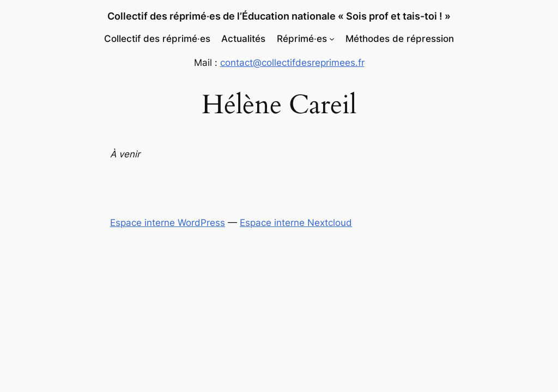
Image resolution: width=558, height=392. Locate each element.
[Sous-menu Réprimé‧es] (332, 39)
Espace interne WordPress (168, 223)
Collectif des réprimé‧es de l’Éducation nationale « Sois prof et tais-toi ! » (279, 16)
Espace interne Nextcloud (296, 223)
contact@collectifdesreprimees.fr (292, 63)
